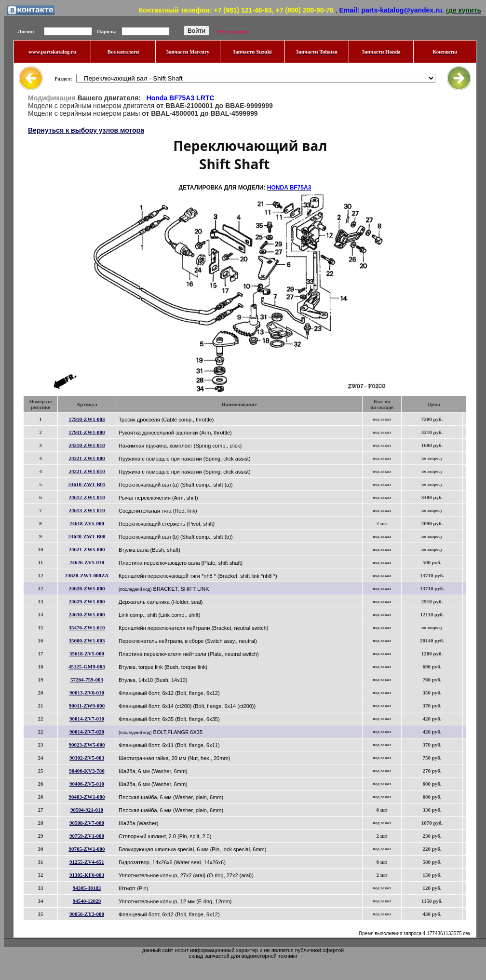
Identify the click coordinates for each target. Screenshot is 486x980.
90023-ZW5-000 (87, 745)
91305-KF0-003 (87, 875)
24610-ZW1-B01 (87, 484)
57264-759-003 (87, 680)
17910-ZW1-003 (87, 419)
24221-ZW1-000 (87, 458)
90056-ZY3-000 (87, 914)
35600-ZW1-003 (87, 640)
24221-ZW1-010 (87, 471)
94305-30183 (87, 888)
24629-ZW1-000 (87, 601)
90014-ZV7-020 (87, 732)
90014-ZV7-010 (87, 719)
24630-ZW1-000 (87, 614)
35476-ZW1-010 (87, 627)
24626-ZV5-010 (87, 562)
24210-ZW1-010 (87, 445)
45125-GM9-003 (87, 667)
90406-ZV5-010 (87, 784)
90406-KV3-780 (87, 771)
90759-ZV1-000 (87, 836)
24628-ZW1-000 (87, 588)
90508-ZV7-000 (87, 823)
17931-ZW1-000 (87, 432)
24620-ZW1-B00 (87, 536)
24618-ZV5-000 (87, 523)
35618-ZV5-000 (87, 653)
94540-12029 (87, 901)
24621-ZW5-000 (87, 549)
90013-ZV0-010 (87, 693)
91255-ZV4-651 (87, 862)
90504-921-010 (87, 810)
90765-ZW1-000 (87, 849)
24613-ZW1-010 (87, 510)
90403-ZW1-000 (87, 797)
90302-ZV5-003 (87, 758)
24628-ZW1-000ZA (87, 575)
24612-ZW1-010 (87, 497)
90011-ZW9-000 (87, 706)
